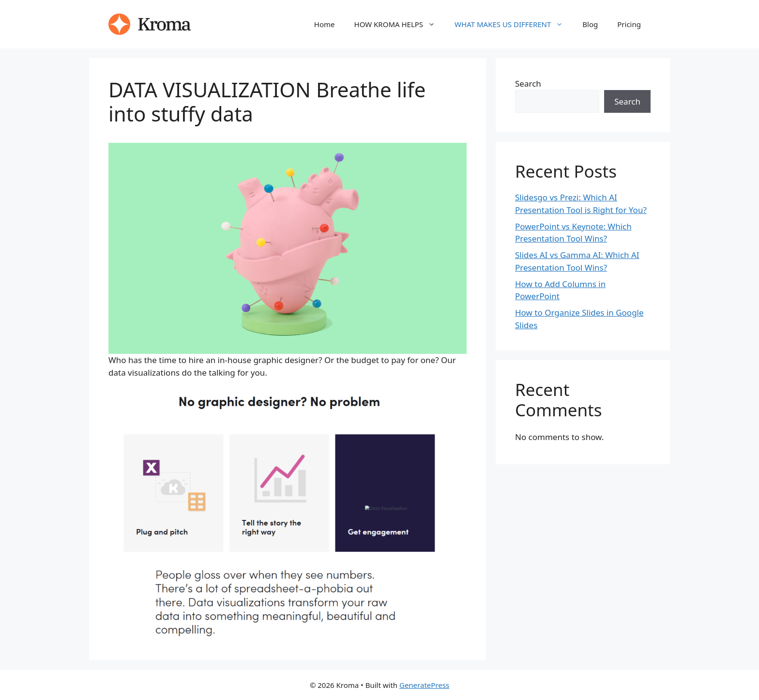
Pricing (629, 24)
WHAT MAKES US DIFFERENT (514, 24)
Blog (590, 24)
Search (528, 84)
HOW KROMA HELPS (400, 24)
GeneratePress (424, 685)
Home (325, 24)
